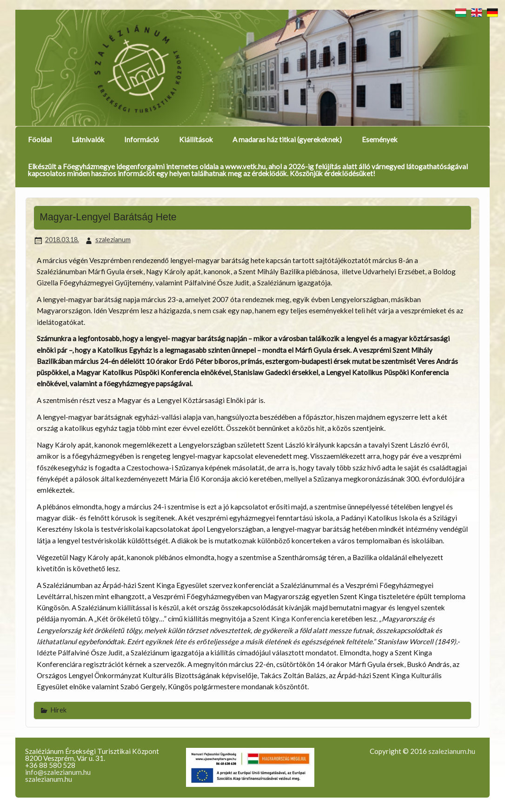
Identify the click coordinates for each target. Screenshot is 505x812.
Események (380, 139)
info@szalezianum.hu (58, 772)
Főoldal (40, 139)
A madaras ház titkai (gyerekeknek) (287, 139)
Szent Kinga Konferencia (291, 619)
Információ (142, 139)
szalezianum (113, 240)
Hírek (59, 710)
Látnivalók (88, 139)
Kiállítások (196, 139)
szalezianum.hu (49, 779)
